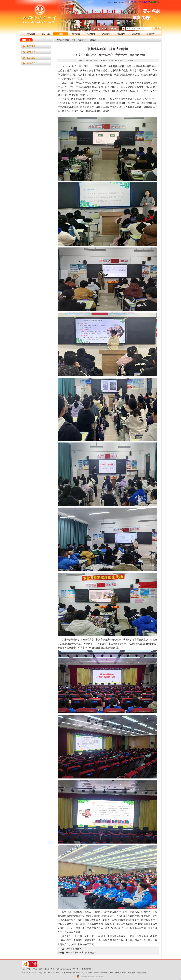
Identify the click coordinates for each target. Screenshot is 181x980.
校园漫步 (151, 34)
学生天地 (106, 34)
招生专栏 (136, 34)
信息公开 (31, 63)
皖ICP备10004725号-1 (52, 973)
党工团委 (121, 34)
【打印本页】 (119, 61)
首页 (74, 40)
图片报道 (31, 58)
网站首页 (31, 34)
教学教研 (91, 34)
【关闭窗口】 (131, 61)
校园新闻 (61, 34)
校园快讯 (31, 46)
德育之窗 (76, 34)
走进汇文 (46, 34)
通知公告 (31, 52)
